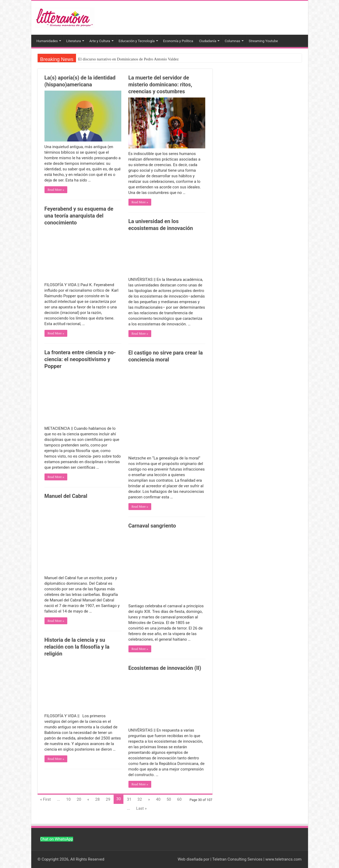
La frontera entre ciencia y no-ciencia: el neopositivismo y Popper (80, 359)
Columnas (232, 41)
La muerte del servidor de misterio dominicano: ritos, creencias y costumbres (160, 85)
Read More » (56, 190)
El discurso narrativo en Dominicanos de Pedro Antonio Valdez (128, 59)
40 (158, 799)
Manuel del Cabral (66, 496)
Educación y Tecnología (137, 41)
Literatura (73, 41)
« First (46, 799)
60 (179, 799)
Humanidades (47, 41)
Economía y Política (178, 41)
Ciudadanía (208, 41)
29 (108, 799)
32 (140, 799)
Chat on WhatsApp (57, 839)
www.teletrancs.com (284, 859)
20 (79, 799)
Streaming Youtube (263, 41)
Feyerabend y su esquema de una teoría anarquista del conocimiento (79, 216)
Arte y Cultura (100, 41)
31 (129, 799)
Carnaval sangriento (152, 526)
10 (68, 799)
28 (98, 799)
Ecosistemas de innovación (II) (165, 668)
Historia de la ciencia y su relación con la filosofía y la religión (77, 647)
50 (169, 799)
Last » (141, 808)
